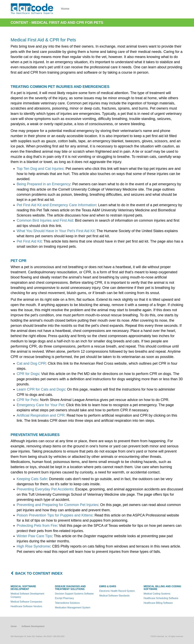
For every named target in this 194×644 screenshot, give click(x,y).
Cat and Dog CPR (31, 363)
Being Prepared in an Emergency (43, 184)
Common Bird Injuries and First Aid (45, 220)
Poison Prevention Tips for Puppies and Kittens (55, 515)
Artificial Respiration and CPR (41, 415)
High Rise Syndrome (33, 546)
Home (65, 9)
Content (19, 22)
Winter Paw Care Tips (34, 536)
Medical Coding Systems (157, 594)
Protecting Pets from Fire (37, 525)
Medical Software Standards (114, 596)
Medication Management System (73, 608)
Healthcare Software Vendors (26, 606)
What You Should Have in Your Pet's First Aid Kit (56, 231)
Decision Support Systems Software (74, 594)
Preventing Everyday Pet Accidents (45, 489)
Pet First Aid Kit (29, 241)
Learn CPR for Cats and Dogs (41, 389)
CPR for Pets (27, 400)
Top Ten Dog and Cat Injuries (40, 169)
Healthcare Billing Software (158, 603)
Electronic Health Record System (117, 591)
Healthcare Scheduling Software (161, 598)
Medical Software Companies (26, 602)
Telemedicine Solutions (67, 603)
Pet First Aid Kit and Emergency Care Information (56, 205)
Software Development (33, 626)
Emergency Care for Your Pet (40, 405)
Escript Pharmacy (64, 598)
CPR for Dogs (28, 374)
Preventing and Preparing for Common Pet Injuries (57, 505)
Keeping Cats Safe (32, 479)
